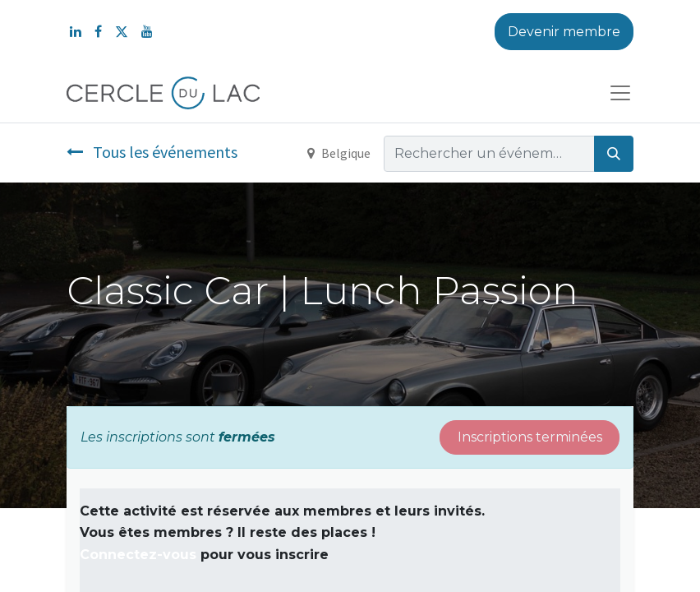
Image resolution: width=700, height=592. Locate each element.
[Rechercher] (614, 154)
